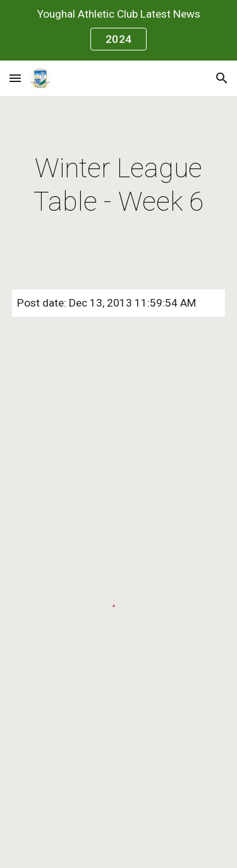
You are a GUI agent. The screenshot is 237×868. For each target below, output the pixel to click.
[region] (118, 30)
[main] (119, 185)
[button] (15, 78)
